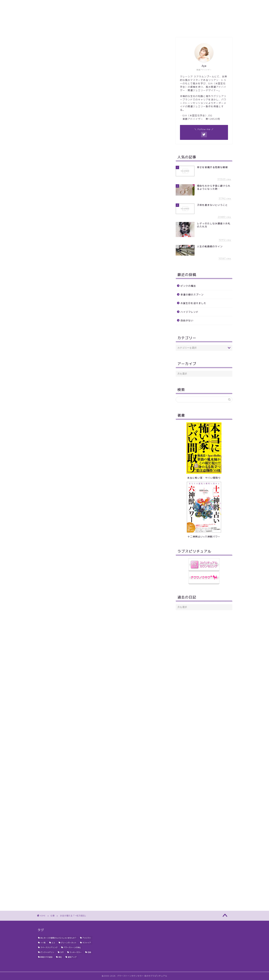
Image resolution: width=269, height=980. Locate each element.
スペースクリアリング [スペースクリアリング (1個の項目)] (49, 947)
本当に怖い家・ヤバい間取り (204, 478)
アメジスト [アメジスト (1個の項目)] (87, 938)
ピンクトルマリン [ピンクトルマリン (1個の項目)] (47, 952)
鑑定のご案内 (163, 28)
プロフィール (84, 28)
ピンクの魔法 (188, 286)
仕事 (45, 44)
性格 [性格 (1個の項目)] (89, 952)
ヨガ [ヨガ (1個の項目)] (62, 952)
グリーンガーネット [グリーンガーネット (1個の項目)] (69, 943)
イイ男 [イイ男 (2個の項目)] (43, 943)
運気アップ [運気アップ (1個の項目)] (72, 957)
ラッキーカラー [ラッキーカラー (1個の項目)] (75, 952)
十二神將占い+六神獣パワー (204, 537)
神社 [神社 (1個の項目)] (60, 957)
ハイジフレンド (189, 312)
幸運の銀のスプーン (192, 295)
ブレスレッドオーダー (134, 28)
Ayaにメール (202, 28)
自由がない (187, 320)
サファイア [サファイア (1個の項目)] (87, 943)
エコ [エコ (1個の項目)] (53, 943)
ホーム (64, 28)
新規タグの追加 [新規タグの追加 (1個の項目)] (46, 957)
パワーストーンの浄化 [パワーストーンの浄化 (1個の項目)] (72, 947)
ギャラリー (106, 28)
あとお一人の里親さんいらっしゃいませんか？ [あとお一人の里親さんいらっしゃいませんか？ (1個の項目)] (58, 938)
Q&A (183, 28)
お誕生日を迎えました (193, 303)
